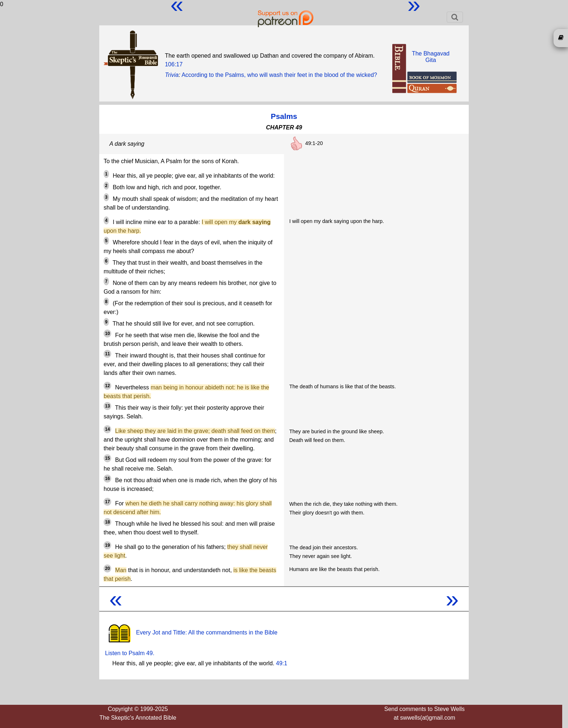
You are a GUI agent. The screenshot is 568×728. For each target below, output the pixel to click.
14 (107, 429)
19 (107, 545)
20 (107, 568)
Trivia (172, 75)
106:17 (174, 64)
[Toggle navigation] (455, 17)
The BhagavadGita (431, 57)
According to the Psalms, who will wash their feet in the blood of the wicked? (279, 75)
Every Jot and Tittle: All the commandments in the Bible (191, 632)
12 (107, 386)
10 (107, 334)
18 (107, 522)
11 (107, 354)
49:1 (282, 663)
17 (107, 502)
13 (107, 406)
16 (107, 479)
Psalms (284, 116)
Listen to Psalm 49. (130, 653)
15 (107, 458)
